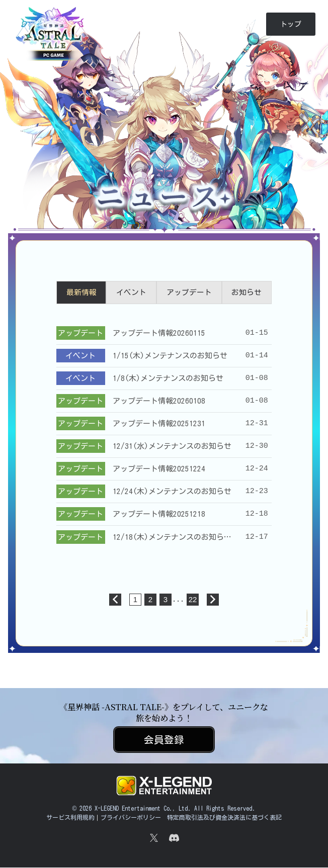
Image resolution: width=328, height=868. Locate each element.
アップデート (189, 293)
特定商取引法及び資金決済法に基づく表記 (224, 818)
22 (193, 600)
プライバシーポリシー (131, 818)
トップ (291, 24)
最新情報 (81, 293)
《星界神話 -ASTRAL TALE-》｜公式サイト (52, 49)
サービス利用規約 (70, 818)
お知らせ (247, 293)
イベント (131, 293)
